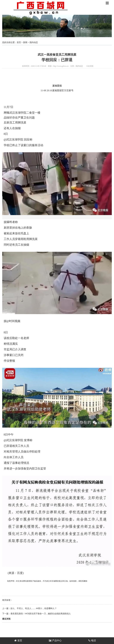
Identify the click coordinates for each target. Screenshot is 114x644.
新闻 (25, 42)
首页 (19, 42)
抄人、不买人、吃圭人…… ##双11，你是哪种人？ (34, 608)
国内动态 (34, 42)
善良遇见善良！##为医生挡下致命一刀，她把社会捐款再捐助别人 (41, 614)
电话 (92, 640)
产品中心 (55, 640)
